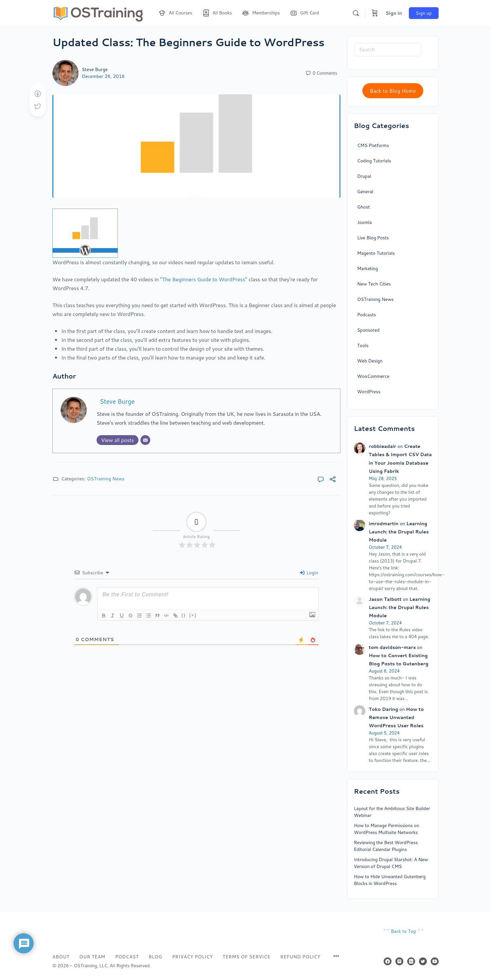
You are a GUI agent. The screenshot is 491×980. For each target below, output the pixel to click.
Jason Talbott (385, 599)
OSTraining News (106, 479)
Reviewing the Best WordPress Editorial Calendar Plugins (386, 846)
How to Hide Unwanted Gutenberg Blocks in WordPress (390, 880)
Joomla (364, 222)
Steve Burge (95, 69)
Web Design (370, 361)
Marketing (368, 268)
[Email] (145, 440)
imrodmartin (384, 524)
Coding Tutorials (374, 161)
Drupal (364, 176)
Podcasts (366, 315)
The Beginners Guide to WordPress (204, 279)
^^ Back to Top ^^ (403, 931)
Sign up (424, 13)
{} (186, 615)
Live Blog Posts (373, 238)
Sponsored (368, 330)
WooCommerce (373, 376)
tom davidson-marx (392, 647)
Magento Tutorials (376, 253)
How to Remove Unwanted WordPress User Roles (396, 717)
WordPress (369, 392)
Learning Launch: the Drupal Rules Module (399, 532)
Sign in (394, 13)
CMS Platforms (373, 145)
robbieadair (383, 446)
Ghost (364, 207)
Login (309, 573)
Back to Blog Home (393, 91)
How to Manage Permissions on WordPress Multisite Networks (387, 829)
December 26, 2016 (103, 76)
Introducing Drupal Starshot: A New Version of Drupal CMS (391, 863)
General (365, 192)
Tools (363, 345)
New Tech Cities (374, 284)
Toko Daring (384, 709)
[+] (195, 615)
